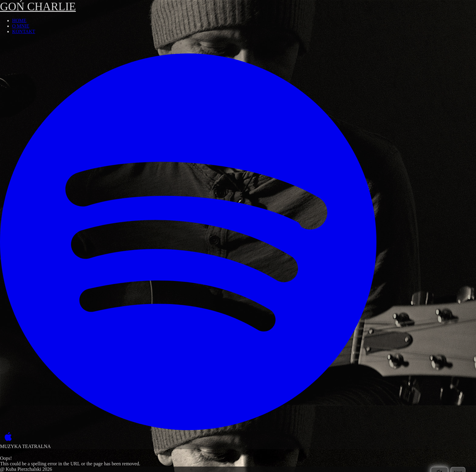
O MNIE (21, 26)
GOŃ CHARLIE (38, 7)
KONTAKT (24, 31)
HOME (19, 21)
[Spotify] (188, 242)
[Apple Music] (7, 437)
